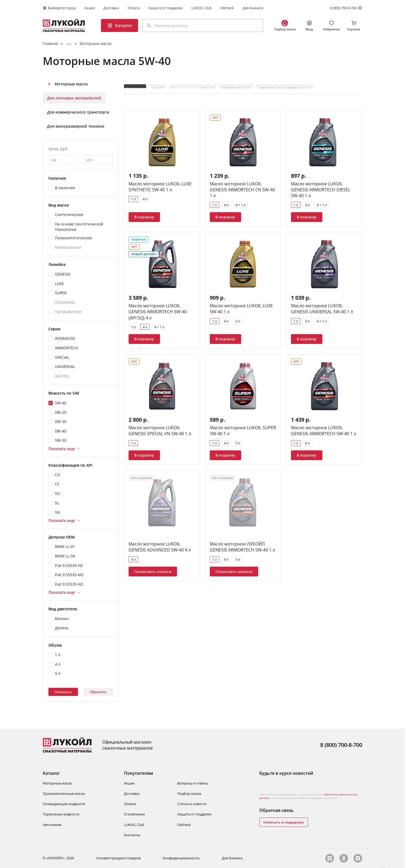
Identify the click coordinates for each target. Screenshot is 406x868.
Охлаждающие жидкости (64, 804)
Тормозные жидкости (61, 814)
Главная (50, 43)
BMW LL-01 (65, 546)
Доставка (111, 8)
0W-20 (61, 412)
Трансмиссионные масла (64, 793)
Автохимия (52, 825)
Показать (63, 692)
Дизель (62, 628)
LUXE (59, 284)
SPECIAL (62, 357)
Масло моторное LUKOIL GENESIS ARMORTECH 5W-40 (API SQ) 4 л (158, 312)
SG (57, 493)
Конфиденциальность (181, 858)
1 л (58, 655)
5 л (58, 673)
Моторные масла (96, 43)
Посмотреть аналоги (153, 572)
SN (58, 512)
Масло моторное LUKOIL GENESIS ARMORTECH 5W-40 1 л (324, 431)
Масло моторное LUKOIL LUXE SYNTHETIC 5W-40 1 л (160, 187)
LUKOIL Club (202, 8)
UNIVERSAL (65, 367)
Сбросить (98, 692)
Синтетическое (69, 214)
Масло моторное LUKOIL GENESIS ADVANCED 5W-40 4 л (160, 547)
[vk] (330, 858)
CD (58, 475)
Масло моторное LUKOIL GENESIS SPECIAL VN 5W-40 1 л (160, 431)
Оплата (134, 8)
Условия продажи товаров (118, 858)
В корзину (144, 217)
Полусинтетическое (73, 238)
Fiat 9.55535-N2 (69, 584)
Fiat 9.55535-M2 (69, 575)
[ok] (344, 858)
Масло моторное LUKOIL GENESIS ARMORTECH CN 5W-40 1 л (242, 190)
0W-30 (61, 422)
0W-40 (61, 431)
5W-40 (61, 403)
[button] (203, 25)
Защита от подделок (166, 8)
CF (57, 484)
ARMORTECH (67, 348)
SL (57, 503)
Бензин (62, 619)
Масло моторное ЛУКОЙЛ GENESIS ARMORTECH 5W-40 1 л (242, 547)
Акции (89, 8)
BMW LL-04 (65, 556)
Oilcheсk (184, 825)
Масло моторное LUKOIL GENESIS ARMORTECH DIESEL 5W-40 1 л (321, 190)
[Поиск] (149, 25)
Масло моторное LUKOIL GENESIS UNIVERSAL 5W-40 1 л (322, 309)
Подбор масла (189, 793)
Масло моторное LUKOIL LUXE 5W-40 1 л (241, 309)
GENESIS (63, 274)
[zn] (358, 858)
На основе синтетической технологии (79, 227)
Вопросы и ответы (193, 783)
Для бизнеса (253, 8)
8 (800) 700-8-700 (343, 8)
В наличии (65, 188)
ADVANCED (65, 338)
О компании (134, 814)
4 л (58, 664)
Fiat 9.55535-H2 (69, 565)
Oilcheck (227, 8)
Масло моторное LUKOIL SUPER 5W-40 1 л (243, 431)
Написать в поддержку (284, 822)
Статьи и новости (192, 804)
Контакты (132, 835)
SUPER (61, 293)
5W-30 (61, 440)
